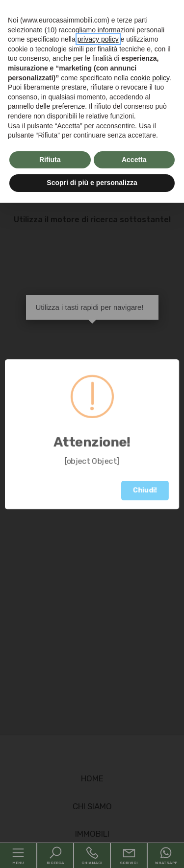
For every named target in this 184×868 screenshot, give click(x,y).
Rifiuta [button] (50, 160)
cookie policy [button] (150, 78)
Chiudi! (145, 490)
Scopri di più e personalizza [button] (92, 183)
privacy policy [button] (98, 39)
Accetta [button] (134, 160)
